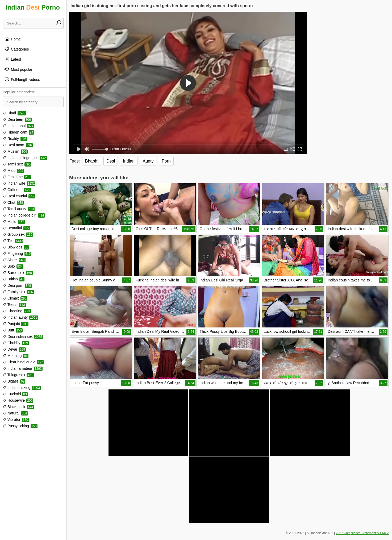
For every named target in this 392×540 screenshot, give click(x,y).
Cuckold (15, 394)
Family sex (18, 292)
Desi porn (17, 285)
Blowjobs (16, 247)
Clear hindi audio (23, 362)
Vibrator (16, 419)
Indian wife (19, 183)
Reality (15, 139)
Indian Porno (33, 7)
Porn (166, 161)
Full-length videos (22, 79)
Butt (13, 330)
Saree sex (18, 273)
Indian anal (18, 126)
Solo (13, 266)
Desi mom (18, 145)
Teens (14, 305)
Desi (111, 161)
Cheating (17, 311)
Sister (14, 260)
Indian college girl (24, 215)
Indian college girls (25, 158)
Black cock (18, 407)
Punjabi (16, 324)
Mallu (14, 222)
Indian (129, 161)
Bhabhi (92, 161)
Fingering (17, 254)
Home (12, 39)
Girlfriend (17, 190)
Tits (13, 241)
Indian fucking (22, 388)
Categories (16, 49)
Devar (14, 349)
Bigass (14, 381)
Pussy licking (20, 426)
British (14, 279)
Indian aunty (20, 317)
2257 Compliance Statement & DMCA (363, 533)
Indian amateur (23, 368)
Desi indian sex (23, 337)
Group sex (18, 234)
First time (17, 177)
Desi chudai (19, 196)
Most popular (18, 69)
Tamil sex (17, 164)
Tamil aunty (19, 209)
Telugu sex (18, 375)
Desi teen (17, 119)
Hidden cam (18, 132)
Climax (15, 298)
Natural (15, 413)
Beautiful (16, 228)
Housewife (18, 400)
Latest (12, 59)
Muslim (15, 151)
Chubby (16, 343)
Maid (13, 171)
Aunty (148, 161)
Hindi (14, 113)
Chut (13, 202)
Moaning (16, 356)
